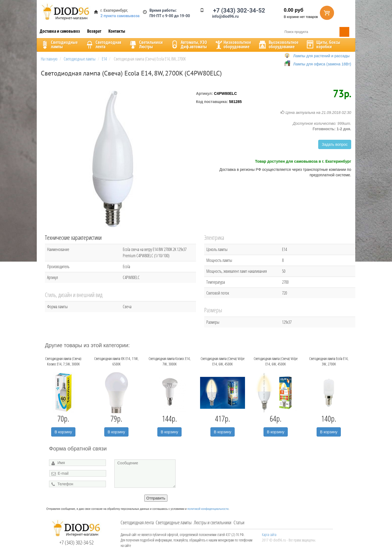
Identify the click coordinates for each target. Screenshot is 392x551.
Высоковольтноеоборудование (278, 44)
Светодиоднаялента (103, 44)
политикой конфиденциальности (208, 509)
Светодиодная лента (137, 522)
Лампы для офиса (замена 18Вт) (322, 64)
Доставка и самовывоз (60, 31)
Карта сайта (269, 535)
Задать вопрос (335, 144)
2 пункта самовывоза (120, 16)
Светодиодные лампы (174, 522)
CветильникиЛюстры (146, 44)
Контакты (117, 31)
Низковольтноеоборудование (232, 44)
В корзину (63, 432)
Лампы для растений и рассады (321, 56)
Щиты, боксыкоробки (323, 44)
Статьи (239, 522)
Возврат (94, 31)
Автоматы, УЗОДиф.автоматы (188, 44)
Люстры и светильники (213, 522)
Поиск (344, 32)
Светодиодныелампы (59, 44)
